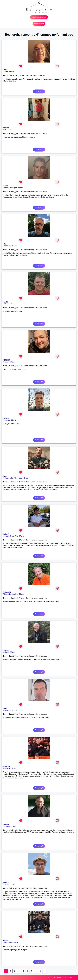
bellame (5, 244)
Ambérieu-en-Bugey (10, 188)
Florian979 (6, 534)
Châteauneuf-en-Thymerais (12, 478)
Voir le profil (39, 91)
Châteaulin (6, 768)
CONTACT (73, 977)
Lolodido (6, 882)
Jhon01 (5, 186)
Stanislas (6, 418)
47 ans (15, 710)
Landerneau (7, 246)
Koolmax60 (7, 592)
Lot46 (5, 70)
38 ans (14, 826)
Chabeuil (6, 652)
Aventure (6, 824)
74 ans (14, 768)
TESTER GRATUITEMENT (39, 17)
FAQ (50, 977)
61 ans (13, 884)
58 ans (12, 362)
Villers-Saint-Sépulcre (10, 594)
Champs (6, 362)
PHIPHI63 (6, 360)
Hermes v (6, 940)
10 (44, 971)
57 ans (15, 246)
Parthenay (6, 826)
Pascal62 (6, 650)
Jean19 (5, 302)
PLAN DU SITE (63, 977)
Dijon (4, 130)
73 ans (11, 72)
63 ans (12, 652)
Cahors (5, 72)
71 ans (22, 594)
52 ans (14, 420)
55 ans (13, 304)
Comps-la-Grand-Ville (10, 536)
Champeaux (7, 710)
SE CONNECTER (39, 24)
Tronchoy (6, 884)
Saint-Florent (7, 942)
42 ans (20, 188)
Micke (5, 708)
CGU (54, 977)
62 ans (15, 942)
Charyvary (6, 766)
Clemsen (6, 128)
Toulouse (6, 304)
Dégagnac (6, 420)
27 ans (21, 536)
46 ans (26, 478)
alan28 (5, 476)
